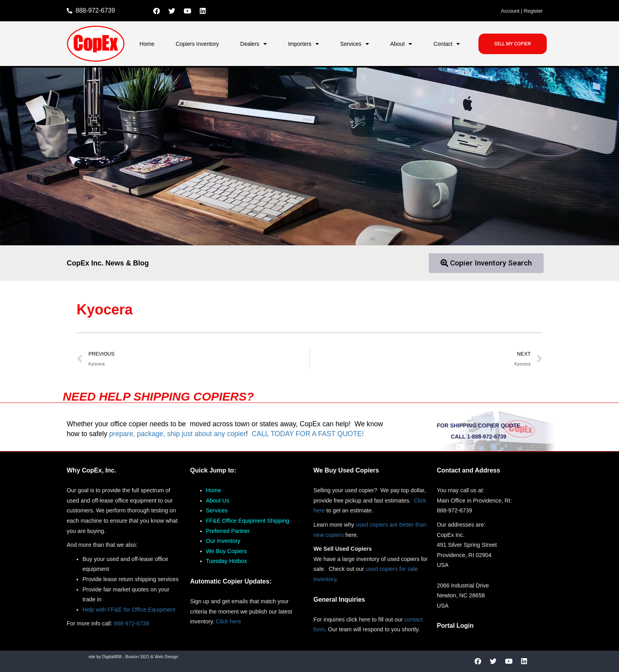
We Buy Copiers (227, 551)
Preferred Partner (228, 531)
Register (533, 11)
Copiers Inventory (197, 44)
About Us (218, 501)
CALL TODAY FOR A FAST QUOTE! (308, 434)
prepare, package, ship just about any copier (178, 434)
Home (147, 44)
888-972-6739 (131, 623)
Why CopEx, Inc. (91, 470)
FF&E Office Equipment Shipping (248, 521)
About (401, 44)
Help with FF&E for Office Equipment (129, 610)
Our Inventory (223, 541)
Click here (229, 621)
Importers (304, 44)
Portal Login (455, 626)
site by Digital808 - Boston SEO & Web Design (133, 657)
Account (510, 11)
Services (355, 44)
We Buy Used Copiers (346, 470)
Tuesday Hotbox (227, 561)
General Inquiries (339, 600)
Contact (447, 44)
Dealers (254, 44)
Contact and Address (469, 470)
